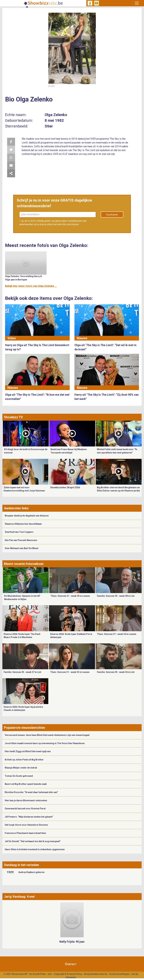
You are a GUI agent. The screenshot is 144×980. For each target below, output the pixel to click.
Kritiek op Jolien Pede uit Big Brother (24, 760)
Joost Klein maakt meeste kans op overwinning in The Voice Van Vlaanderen (45, 743)
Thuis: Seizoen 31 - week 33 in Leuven (70, 672)
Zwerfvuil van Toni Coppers (19, 532)
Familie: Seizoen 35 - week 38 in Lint (116, 596)
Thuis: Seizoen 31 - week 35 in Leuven (70, 596)
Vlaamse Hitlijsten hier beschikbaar (23, 524)
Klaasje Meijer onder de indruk (21, 768)
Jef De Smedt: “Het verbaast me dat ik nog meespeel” (33, 841)
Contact (71, 964)
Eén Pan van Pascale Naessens (21, 540)
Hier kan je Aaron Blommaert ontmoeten (26, 800)
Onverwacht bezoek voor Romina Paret (25, 809)
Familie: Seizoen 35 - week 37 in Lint (22, 672)
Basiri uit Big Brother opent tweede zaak (26, 784)
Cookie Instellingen (119, 974)
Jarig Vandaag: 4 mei (19, 897)
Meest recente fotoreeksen (24, 564)
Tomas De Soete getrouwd (19, 776)
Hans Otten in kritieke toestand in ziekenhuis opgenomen (35, 849)
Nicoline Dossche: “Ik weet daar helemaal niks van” (31, 792)
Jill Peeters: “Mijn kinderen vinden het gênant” (29, 817)
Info (50, 974)
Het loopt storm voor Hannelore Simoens (26, 825)
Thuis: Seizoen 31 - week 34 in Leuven (117, 634)
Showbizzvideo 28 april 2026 (65, 487)
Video (12, 338)
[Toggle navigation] (137, 3)
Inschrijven (112, 215)
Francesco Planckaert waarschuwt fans (25, 833)
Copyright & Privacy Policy (68, 974)
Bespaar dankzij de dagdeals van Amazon (27, 516)
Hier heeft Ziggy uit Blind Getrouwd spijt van (28, 751)
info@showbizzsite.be (95, 974)
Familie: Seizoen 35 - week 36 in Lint (116, 672)
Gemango (71, 977)
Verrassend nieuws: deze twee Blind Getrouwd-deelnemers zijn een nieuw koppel (47, 735)
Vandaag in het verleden (21, 865)
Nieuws (82, 338)
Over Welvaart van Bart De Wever (22, 548)
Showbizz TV (13, 417)
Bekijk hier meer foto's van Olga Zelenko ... (31, 286)
